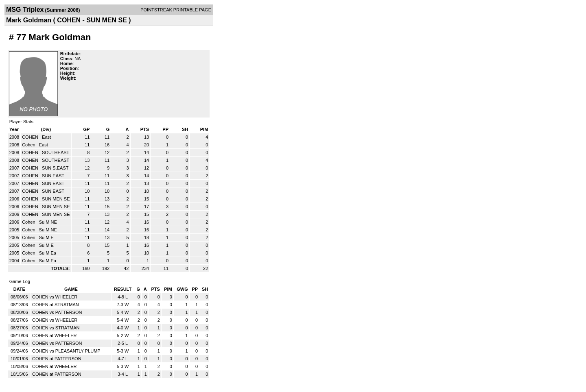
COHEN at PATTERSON (57, 359)
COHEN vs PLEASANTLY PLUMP (66, 351)
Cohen (29, 145)
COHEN (31, 137)
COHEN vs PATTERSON (57, 312)
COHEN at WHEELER (54, 335)
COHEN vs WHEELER (55, 297)
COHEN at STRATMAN (56, 305)
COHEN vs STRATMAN (56, 328)
